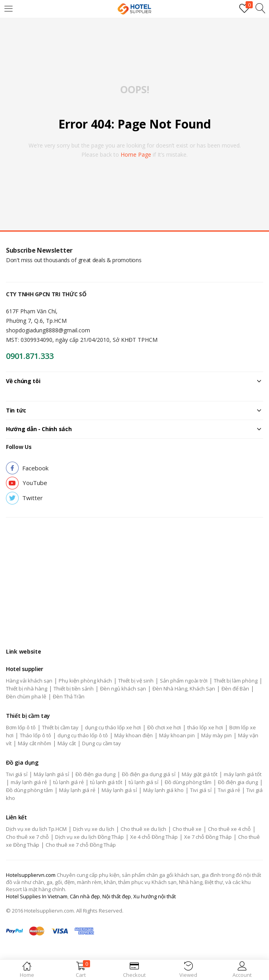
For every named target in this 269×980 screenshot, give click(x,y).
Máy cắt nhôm (35, 743)
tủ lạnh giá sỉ (143, 782)
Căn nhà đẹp (85, 896)
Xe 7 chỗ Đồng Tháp (208, 837)
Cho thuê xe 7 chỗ (27, 837)
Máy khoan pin (177, 735)
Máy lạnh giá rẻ (77, 790)
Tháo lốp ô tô (36, 735)
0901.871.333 (30, 356)
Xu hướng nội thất (155, 896)
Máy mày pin (216, 735)
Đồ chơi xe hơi (164, 727)
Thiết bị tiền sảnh (74, 688)
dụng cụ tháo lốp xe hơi (113, 727)
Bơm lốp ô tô (21, 727)
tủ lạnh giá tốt (106, 782)
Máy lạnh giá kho (163, 790)
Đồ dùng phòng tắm (188, 782)
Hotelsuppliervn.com (31, 875)
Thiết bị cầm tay (60, 727)
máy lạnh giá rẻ (29, 782)
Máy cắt (67, 743)
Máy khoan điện (134, 735)
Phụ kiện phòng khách (85, 681)
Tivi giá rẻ (229, 790)
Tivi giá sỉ (17, 774)
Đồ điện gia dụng (95, 774)
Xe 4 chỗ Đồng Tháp (154, 837)
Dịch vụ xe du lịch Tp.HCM (36, 829)
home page (136, 154)
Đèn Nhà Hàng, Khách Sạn (184, 688)
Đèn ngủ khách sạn (123, 688)
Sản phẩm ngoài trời (184, 681)
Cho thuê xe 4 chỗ (229, 829)
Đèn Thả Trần (69, 696)
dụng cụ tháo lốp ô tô (83, 735)
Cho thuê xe (187, 829)
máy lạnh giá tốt (243, 774)
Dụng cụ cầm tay (102, 743)
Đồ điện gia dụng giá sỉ (149, 774)
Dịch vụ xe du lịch (94, 829)
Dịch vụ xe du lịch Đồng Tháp (89, 837)
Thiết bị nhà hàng (27, 688)
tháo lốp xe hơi (205, 727)
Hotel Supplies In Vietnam (37, 896)
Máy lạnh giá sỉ (51, 774)
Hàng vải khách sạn (29, 681)
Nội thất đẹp (117, 896)
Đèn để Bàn (235, 688)
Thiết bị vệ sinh (136, 681)
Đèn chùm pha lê (26, 696)
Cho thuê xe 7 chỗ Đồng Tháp (81, 845)
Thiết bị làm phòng (236, 681)
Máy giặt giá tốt (200, 774)
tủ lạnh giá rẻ (68, 782)
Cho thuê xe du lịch (143, 829)
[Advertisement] (134, 577)
